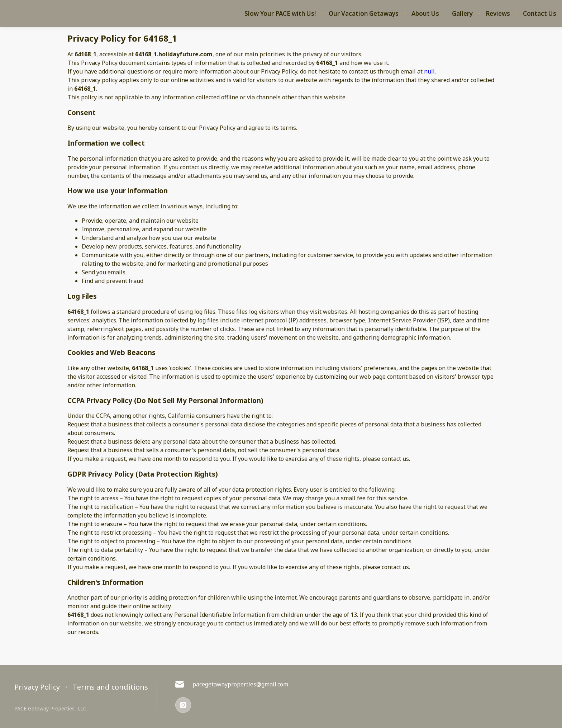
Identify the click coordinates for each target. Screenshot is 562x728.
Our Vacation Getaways (364, 14)
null (429, 71)
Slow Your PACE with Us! (280, 14)
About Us (425, 14)
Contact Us (540, 14)
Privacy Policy (37, 687)
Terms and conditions (110, 687)
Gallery (462, 14)
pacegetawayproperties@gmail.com (232, 684)
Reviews (498, 14)
